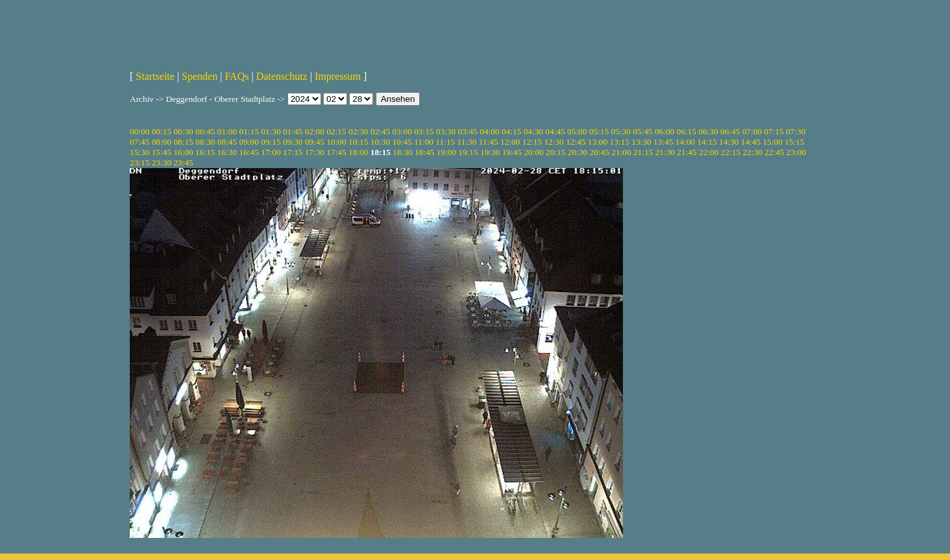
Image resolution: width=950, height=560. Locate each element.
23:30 (162, 163)
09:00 (249, 142)
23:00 (796, 152)
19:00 (446, 152)
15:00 (772, 142)
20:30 (578, 152)
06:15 (687, 131)
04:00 (489, 131)
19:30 (490, 152)
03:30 (446, 131)
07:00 (752, 131)
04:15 (511, 131)
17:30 (315, 152)
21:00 (621, 152)
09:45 (315, 142)
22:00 (709, 152)
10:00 (336, 142)
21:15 (643, 152)
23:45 (183, 163)
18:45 (424, 152)
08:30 (205, 142)
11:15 (445, 142)
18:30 (402, 152)
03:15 (424, 131)
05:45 (642, 131)
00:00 (140, 131)
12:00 (510, 142)
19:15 (468, 152)
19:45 (512, 152)
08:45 (227, 142)
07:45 (140, 142)
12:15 (532, 142)
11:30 (467, 142)
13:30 (641, 142)
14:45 (751, 142)
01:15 (249, 131)
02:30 (358, 131)
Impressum (338, 76)
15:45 (162, 152)
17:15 (293, 152)
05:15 (599, 131)
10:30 (380, 142)
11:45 (489, 142)
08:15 (183, 142)
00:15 (162, 131)
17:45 (336, 152)
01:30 (271, 131)
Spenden (200, 76)
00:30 (183, 131)
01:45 (293, 131)
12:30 (554, 142)
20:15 (555, 152)
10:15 (358, 142)
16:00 (183, 152)
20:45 (600, 152)
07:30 (796, 131)
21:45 (687, 152)
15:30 (140, 152)
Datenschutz (282, 76)
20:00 (533, 152)
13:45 (663, 142)
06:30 (708, 131)
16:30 (227, 152)
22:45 (774, 152)
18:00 (358, 152)
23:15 (140, 163)
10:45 (402, 142)
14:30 (729, 142)
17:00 (271, 152)
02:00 (315, 131)
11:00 (424, 142)
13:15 (620, 142)
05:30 (620, 131)
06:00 (664, 131)
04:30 (533, 131)
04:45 (555, 131)
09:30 (293, 142)
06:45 (730, 131)
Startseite (155, 76)
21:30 (665, 152)
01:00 (227, 131)
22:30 (752, 152)
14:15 (707, 142)
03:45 (468, 131)
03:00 (402, 131)
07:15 (773, 131)
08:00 (162, 142)
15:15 (794, 142)
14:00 (685, 142)
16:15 (205, 152)
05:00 (577, 131)
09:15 (271, 142)
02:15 (336, 131)
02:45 (380, 131)
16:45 (249, 152)
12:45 (576, 142)
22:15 (731, 152)
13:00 (598, 142)
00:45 (205, 131)
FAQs (237, 76)
